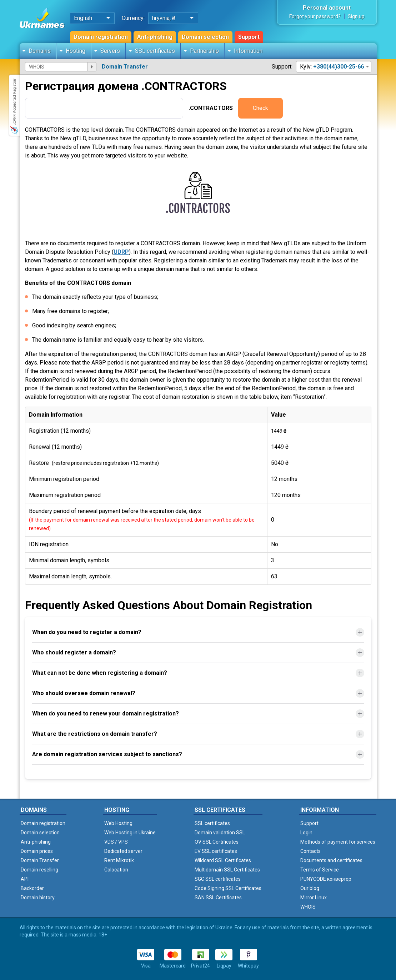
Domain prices (37, 851)
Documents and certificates (331, 860)
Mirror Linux (314, 898)
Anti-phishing (155, 37)
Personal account (327, 8)
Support (249, 37)
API (25, 879)
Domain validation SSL (220, 833)
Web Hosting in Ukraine (130, 833)
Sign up (356, 16)
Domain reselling (39, 870)
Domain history (38, 898)
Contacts (310, 851)
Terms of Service (320, 870)
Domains (40, 51)
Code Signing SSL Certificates (228, 888)
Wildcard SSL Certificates (223, 860)
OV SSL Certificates (217, 842)
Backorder (32, 888)
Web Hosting (118, 823)
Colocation (116, 870)
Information (248, 51)
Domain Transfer (125, 67)
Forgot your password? (315, 16)
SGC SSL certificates (218, 879)
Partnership (204, 51)
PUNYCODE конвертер (326, 879)
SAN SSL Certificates (218, 898)
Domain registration (101, 37)
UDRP (121, 252)
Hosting (76, 51)
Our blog (310, 888)
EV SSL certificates (216, 851)
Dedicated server (123, 851)
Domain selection (205, 37)
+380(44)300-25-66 (339, 67)
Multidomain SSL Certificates (227, 870)
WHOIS (308, 907)
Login (306, 833)
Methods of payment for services (338, 842)
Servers (110, 51)
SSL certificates (155, 51)
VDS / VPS (116, 842)
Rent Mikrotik (119, 860)
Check (260, 108)
